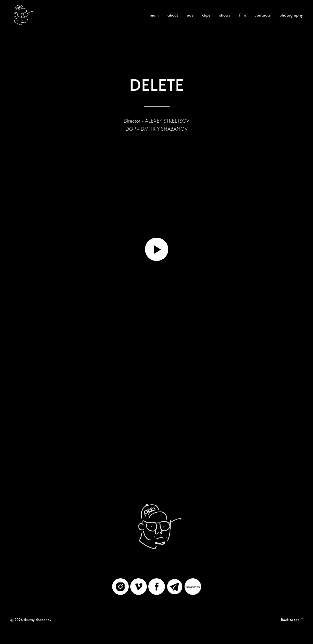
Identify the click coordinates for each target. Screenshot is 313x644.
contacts (263, 15)
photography (291, 15)
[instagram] (120, 587)
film (242, 15)
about (173, 15)
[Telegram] (175, 587)
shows (225, 15)
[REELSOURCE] (193, 587)
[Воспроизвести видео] (157, 249)
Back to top (292, 620)
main (154, 15)
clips (206, 15)
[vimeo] (139, 587)
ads (190, 15)
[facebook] (157, 587)
